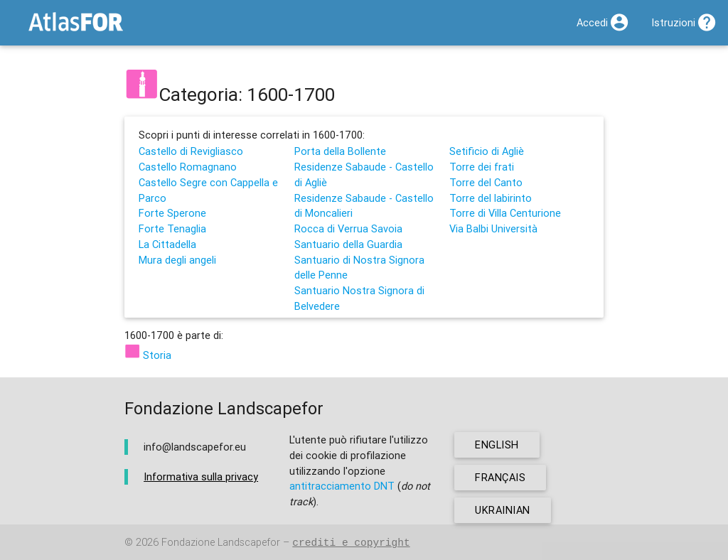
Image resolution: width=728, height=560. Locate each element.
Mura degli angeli (177, 260)
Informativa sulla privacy (201, 476)
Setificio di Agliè (487, 151)
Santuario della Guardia (348, 244)
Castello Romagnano (188, 167)
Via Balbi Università (493, 228)
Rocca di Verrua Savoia (348, 228)
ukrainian (503, 510)
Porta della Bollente (340, 151)
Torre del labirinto (491, 198)
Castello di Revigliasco (191, 151)
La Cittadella (167, 244)
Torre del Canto (486, 182)
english (497, 445)
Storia (148, 355)
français (500, 477)
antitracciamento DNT (342, 486)
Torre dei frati (482, 167)
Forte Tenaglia (172, 228)
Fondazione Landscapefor (221, 543)
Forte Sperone (172, 213)
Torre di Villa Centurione (505, 213)
